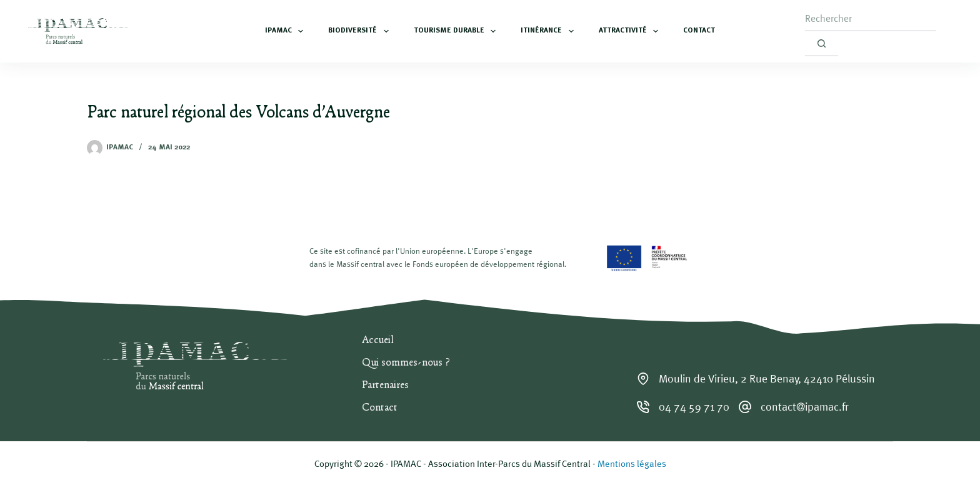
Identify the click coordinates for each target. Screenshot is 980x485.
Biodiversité (361, 31)
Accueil (378, 341)
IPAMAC (287, 31)
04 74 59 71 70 (694, 407)
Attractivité (631, 31)
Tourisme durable (457, 31)
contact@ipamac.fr (805, 407)
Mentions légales (632, 463)
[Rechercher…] (871, 19)
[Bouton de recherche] (822, 44)
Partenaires (385, 386)
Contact (699, 31)
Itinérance (549, 31)
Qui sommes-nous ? (406, 363)
